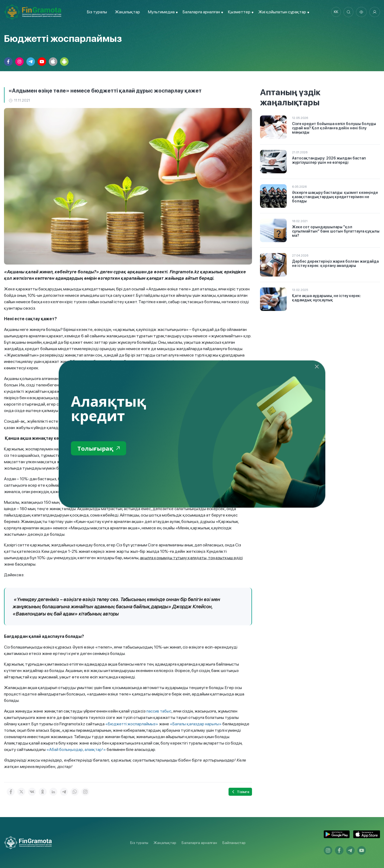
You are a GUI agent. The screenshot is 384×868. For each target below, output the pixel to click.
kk (335, 12)
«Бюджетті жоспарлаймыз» (133, 724)
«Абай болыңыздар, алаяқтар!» (77, 749)
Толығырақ (100, 448)
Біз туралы (96, 12)
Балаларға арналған (199, 843)
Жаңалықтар (126, 12)
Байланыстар (234, 843)
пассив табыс (159, 711)
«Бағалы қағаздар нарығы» (198, 724)
